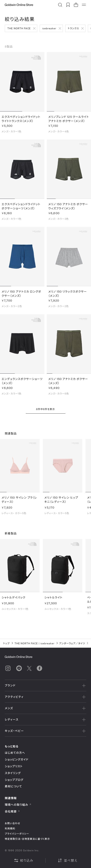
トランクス (73, 28)
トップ (6, 643)
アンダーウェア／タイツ (72, 643)
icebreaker (49, 28)
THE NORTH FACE (19, 28)
